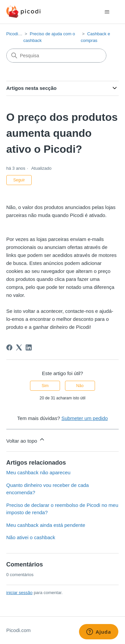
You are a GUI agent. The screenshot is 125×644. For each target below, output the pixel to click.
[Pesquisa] (56, 56)
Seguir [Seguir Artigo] (19, 180)
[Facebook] (9, 347)
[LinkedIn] (29, 347)
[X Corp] (19, 347)
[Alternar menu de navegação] (107, 12)
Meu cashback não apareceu (38, 472)
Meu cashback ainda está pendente (46, 525)
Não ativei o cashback (31, 537)
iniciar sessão (19, 593)
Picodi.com (17, 34)
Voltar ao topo (26, 440)
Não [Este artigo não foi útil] (80, 386)
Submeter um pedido (84, 418)
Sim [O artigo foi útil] (45, 386)
